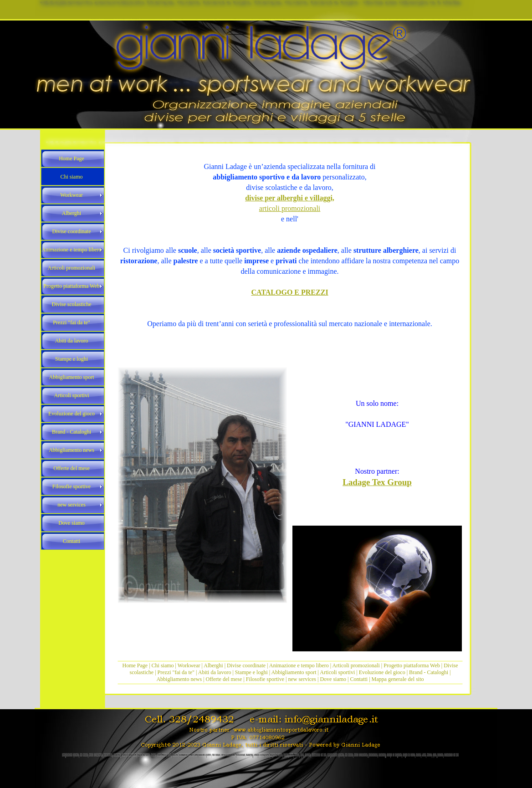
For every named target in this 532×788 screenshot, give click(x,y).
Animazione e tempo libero (299, 665)
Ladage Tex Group (377, 482)
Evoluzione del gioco (382, 672)
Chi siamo (163, 665)
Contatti (359, 679)
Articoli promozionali (356, 665)
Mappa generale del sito (398, 679)
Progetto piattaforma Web (412, 665)
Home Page (135, 665)
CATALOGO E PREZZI (289, 292)
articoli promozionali (290, 208)
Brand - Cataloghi (429, 672)
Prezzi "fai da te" (177, 672)
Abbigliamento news (179, 679)
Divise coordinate (247, 665)
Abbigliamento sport (294, 672)
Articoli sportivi (338, 672)
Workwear (190, 665)
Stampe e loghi (251, 672)
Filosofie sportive (265, 679)
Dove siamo (333, 679)
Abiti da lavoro (215, 672)
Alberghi (213, 665)
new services (302, 679)
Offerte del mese (224, 679)
